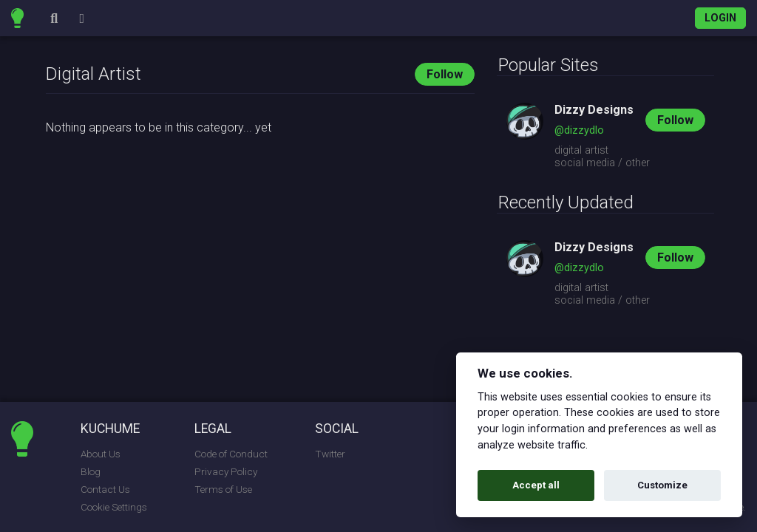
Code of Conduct (231, 454)
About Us (101, 454)
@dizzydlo (579, 130)
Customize (662, 485)
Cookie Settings (114, 507)
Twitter (330, 454)
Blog (91, 471)
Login (720, 18)
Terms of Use (223, 489)
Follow (445, 74)
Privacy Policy (226, 471)
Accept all (536, 485)
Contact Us (105, 489)
